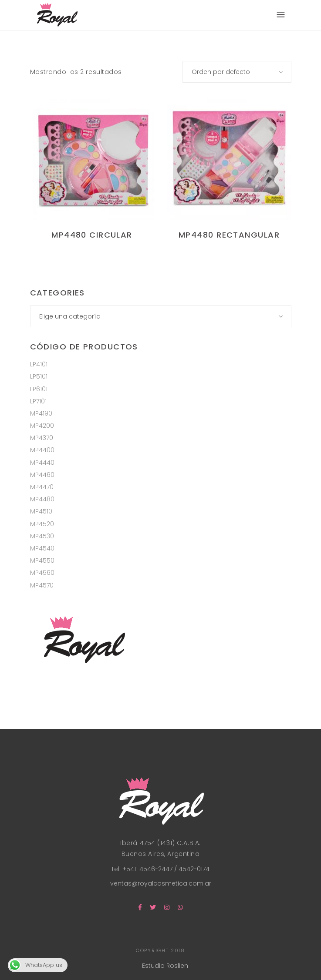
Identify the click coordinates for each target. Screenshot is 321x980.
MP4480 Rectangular (229, 235)
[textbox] (161, 316)
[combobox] (237, 72)
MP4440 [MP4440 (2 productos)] (42, 463)
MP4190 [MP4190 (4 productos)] (41, 413)
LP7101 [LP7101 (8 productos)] (38, 401)
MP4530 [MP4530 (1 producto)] (42, 536)
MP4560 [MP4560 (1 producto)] (42, 573)
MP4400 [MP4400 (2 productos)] (42, 450)
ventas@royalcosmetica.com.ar (161, 883)
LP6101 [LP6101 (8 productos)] (39, 389)
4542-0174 (193, 869)
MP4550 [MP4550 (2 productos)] (42, 560)
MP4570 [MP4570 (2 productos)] (42, 585)
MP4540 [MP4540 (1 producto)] (42, 548)
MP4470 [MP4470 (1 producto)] (42, 487)
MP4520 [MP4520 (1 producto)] (42, 524)
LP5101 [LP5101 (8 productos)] (39, 376)
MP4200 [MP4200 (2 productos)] (42, 426)
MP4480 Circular (92, 235)
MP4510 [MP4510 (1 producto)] (41, 511)
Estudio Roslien (165, 966)
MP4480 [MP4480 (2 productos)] (42, 499)
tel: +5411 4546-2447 (143, 869)
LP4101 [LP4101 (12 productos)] (39, 364)
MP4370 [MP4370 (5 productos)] (42, 438)
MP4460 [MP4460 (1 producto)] (42, 475)
